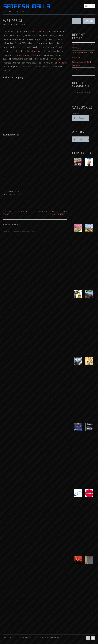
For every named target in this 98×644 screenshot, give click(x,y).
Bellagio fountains (33, 51)
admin (23, 25)
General (16, 191)
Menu (91, 6)
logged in (16, 231)
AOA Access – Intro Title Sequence (16, 213)
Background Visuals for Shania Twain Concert (51, 213)
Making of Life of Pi (78, 57)
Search (89, 21)
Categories (75, 114)
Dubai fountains (23, 55)
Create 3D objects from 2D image (83, 53)
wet (20, 195)
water (13, 195)
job (6, 195)
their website (60, 63)
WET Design (38, 31)
